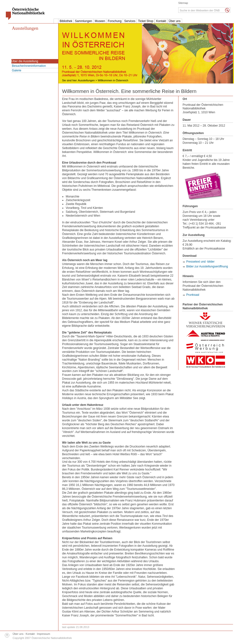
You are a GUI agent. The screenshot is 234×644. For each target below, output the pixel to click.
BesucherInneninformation (29, 66)
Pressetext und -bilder (200, 262)
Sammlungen (84, 21)
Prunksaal (193, 295)
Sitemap (183, 3)
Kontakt (161, 21)
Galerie (17, 70)
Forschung (115, 21)
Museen (100, 21)
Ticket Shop (146, 21)
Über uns (175, 21)
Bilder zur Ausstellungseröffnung (207, 266)
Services (130, 21)
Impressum (43, 634)
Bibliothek (66, 21)
